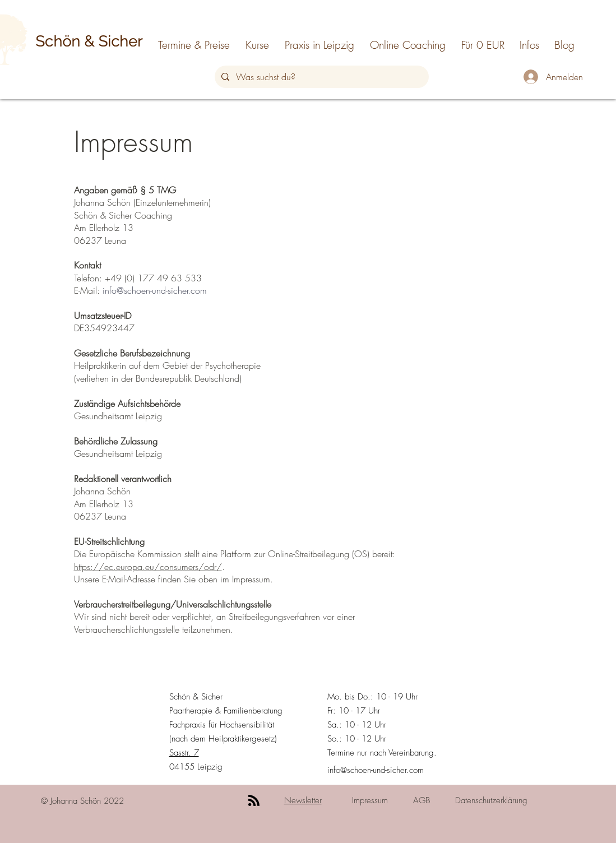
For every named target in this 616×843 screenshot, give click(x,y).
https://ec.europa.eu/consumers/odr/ (148, 567)
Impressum (370, 800)
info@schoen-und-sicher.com (155, 290)
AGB (422, 800)
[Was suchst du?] (321, 77)
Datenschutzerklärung (491, 800)
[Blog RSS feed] (254, 801)
